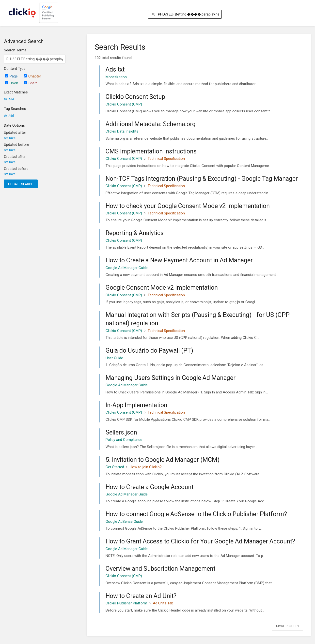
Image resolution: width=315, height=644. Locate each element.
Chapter (32, 76)
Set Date (10, 138)
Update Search (21, 184)
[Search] (154, 14)
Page (11, 76)
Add (9, 99)
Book (11, 83)
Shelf (30, 83)
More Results (287, 626)
